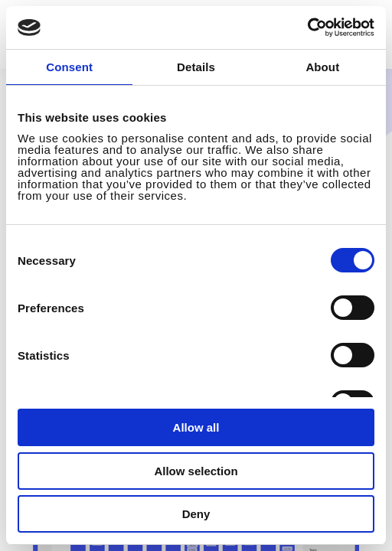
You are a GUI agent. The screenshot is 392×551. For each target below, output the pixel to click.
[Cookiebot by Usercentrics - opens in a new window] (307, 28)
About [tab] (322, 67)
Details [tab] (196, 67)
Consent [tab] (69, 67)
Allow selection (196, 471)
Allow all (196, 427)
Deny (196, 514)
